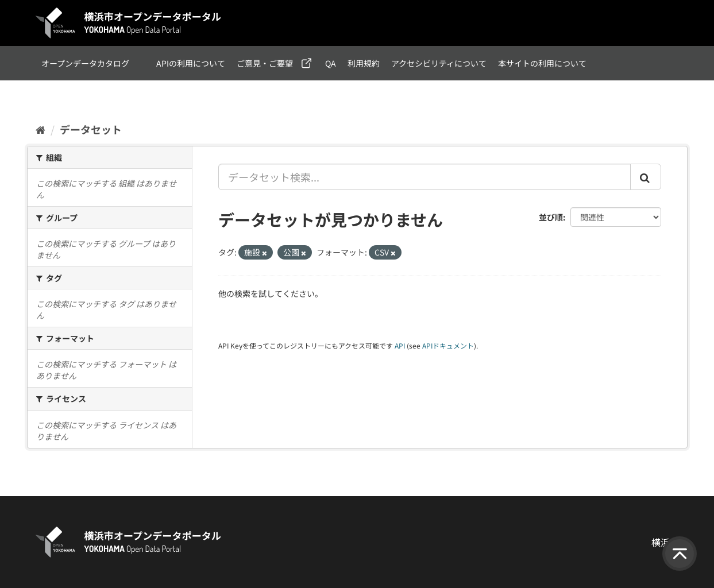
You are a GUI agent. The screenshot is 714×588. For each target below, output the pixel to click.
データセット (91, 129)
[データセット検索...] (424, 177)
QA (331, 63)
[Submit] (646, 177)
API (400, 345)
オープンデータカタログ (85, 63)
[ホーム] (40, 129)
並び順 (551, 217)
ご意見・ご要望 (265, 63)
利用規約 (364, 63)
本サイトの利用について (542, 63)
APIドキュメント (448, 345)
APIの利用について (191, 63)
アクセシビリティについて (439, 63)
